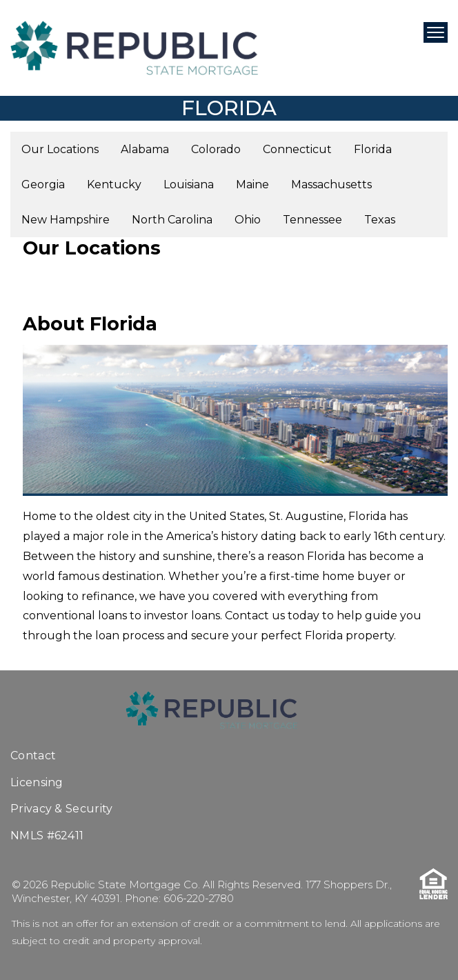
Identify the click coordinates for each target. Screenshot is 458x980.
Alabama (145, 149)
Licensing (37, 782)
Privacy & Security (61, 809)
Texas (380, 220)
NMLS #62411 (47, 836)
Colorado (216, 149)
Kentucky (114, 184)
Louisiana (189, 184)
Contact (33, 756)
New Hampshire (66, 220)
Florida (373, 149)
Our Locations (60, 149)
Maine (252, 184)
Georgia (43, 184)
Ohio (248, 220)
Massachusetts (331, 184)
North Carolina (172, 220)
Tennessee (312, 220)
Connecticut (297, 149)
